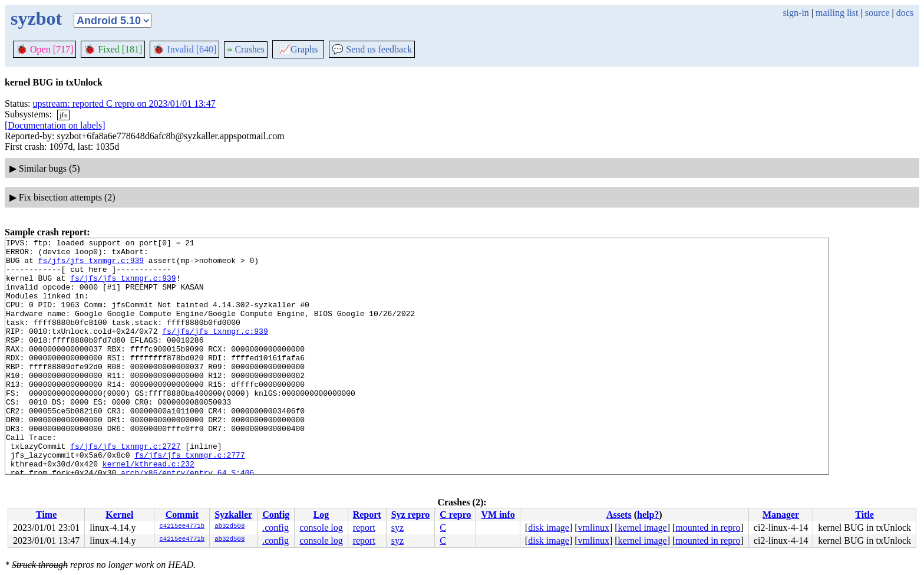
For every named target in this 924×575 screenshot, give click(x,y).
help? (648, 515)
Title (864, 515)
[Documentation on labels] (55, 125)
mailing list (837, 13)
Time (46, 515)
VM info (498, 515)
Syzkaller (233, 515)
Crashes (246, 49)
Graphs (298, 49)
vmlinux (594, 528)
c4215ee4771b (182, 527)
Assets (619, 515)
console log (321, 528)
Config (276, 515)
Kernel (119, 515)
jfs (63, 115)
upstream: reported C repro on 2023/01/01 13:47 (124, 103)
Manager (781, 515)
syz (397, 528)
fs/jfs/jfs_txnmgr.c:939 (91, 265)
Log (321, 515)
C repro (455, 515)
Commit (182, 515)
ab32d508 (230, 527)
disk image (549, 528)
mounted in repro (708, 528)
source (877, 13)
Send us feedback (372, 49)
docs (905, 13)
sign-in (796, 13)
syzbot (36, 18)
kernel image (643, 528)
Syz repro (411, 515)
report (364, 528)
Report (367, 515)
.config (275, 528)
